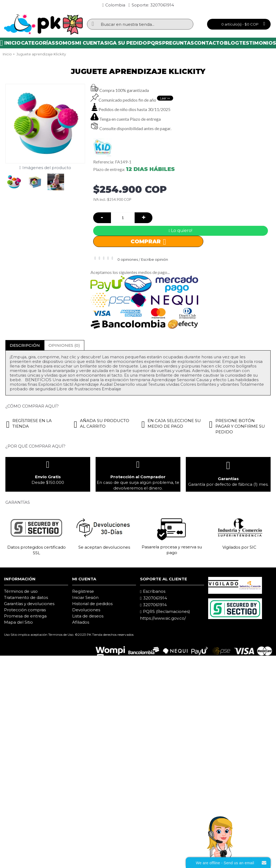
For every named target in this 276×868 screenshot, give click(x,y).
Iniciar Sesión (85, 597)
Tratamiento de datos (26, 597)
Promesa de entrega (25, 616)
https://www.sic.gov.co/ (163, 618)
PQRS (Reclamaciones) (165, 612)
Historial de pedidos (92, 604)
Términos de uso (21, 591)
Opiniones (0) (64, 345)
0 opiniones (128, 259)
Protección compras (25, 610)
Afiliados (81, 622)
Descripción (25, 345)
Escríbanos (153, 591)
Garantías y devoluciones (29, 604)
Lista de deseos (88, 616)
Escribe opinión (155, 259)
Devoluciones (86, 610)
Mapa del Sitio (18, 622)
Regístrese (83, 591)
